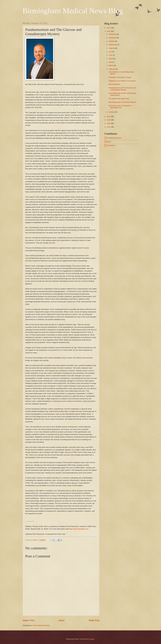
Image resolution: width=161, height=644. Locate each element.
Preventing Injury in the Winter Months (122, 102)
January (112, 112)
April (111, 62)
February (112, 69)
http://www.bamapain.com (79, 529)
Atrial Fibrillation (114, 84)
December (113, 34)
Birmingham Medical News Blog (73, 11)
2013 (109, 123)
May (111, 59)
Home (62, 620)
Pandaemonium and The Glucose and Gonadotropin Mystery (122, 89)
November (113, 38)
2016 (109, 31)
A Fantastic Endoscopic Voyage (120, 77)
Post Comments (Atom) (41, 625)
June (111, 55)
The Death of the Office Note (119, 99)
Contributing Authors (114, 138)
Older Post (94, 620)
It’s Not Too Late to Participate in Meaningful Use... (120, 107)
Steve (109, 142)
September (113, 45)
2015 (109, 116)
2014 (109, 120)
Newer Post (28, 620)
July (110, 52)
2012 (109, 127)
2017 (109, 28)
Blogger (92, 639)
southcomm (111, 145)
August (112, 48)
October (112, 41)
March (111, 66)
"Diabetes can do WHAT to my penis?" (122, 81)
